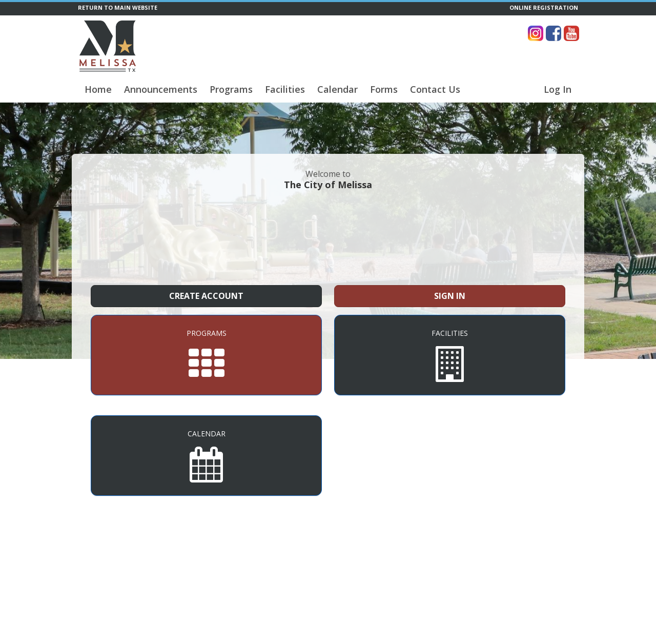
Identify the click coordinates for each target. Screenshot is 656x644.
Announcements (161, 89)
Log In (558, 89)
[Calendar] (206, 456)
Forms (384, 89)
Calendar (337, 89)
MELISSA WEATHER (328, 236)
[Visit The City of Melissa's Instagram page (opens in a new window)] (536, 33)
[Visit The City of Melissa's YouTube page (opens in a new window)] (571, 33)
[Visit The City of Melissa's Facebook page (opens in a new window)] (553, 33)
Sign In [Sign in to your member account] (450, 296)
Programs (231, 89)
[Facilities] (450, 355)
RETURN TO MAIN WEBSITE (118, 7)
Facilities (285, 89)
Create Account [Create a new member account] (206, 296)
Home (98, 89)
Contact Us (435, 89)
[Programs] (206, 355)
